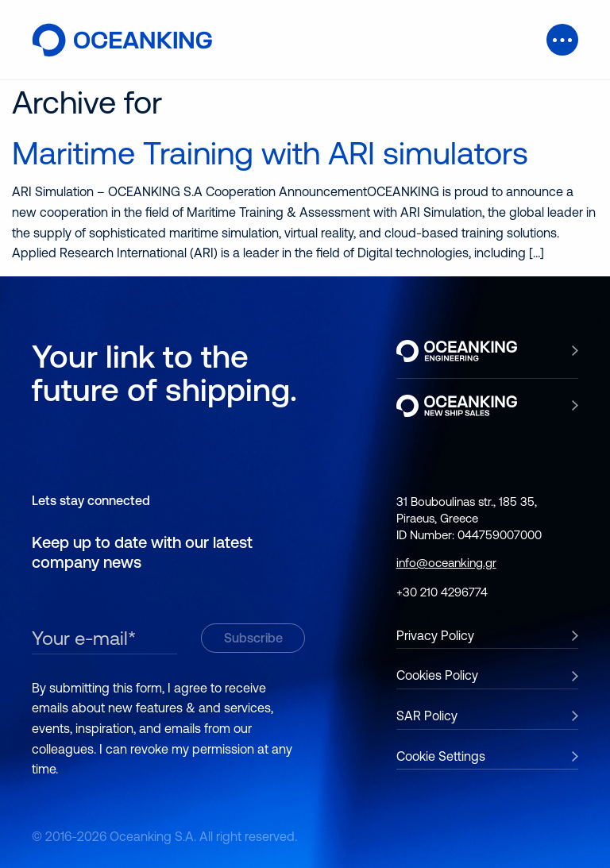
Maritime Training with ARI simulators (270, 153)
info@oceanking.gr (446, 563)
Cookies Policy (437, 675)
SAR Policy (427, 716)
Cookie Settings (441, 756)
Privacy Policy (435, 635)
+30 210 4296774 (442, 592)
